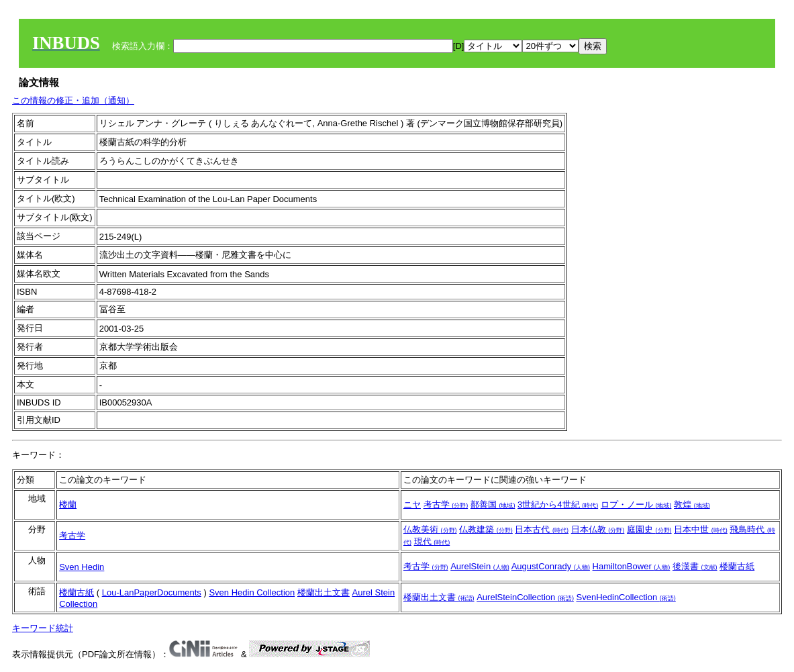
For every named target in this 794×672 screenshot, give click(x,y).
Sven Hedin (82, 567)
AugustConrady (551, 566)
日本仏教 (598, 529)
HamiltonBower (632, 566)
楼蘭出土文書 (324, 592)
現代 (432, 541)
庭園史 (649, 529)
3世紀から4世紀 (558, 505)
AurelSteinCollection (525, 597)
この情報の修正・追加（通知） (73, 100)
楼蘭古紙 (737, 566)
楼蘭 (68, 505)
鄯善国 (493, 505)
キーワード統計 (43, 628)
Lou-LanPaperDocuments (152, 592)
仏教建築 (486, 529)
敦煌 (692, 505)
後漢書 (695, 566)
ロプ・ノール (636, 505)
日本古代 (542, 529)
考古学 (446, 505)
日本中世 (701, 529)
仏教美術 (430, 529)
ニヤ (412, 505)
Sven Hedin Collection (252, 592)
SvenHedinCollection (626, 597)
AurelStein (480, 566)
